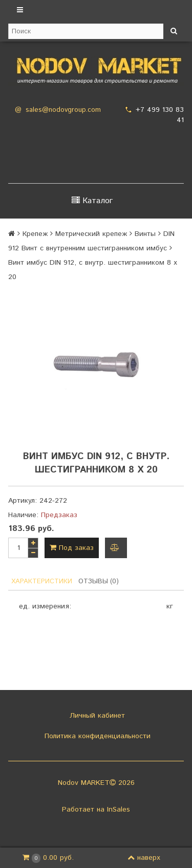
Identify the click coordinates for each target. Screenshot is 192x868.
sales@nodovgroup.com (63, 110)
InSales (119, 810)
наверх (144, 858)
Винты (145, 234)
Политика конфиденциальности (96, 736)
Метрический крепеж (91, 234)
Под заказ (72, 548)
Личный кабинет (96, 716)
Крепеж (35, 234)
